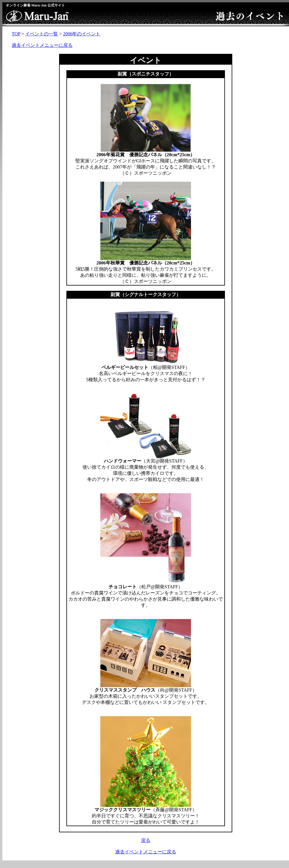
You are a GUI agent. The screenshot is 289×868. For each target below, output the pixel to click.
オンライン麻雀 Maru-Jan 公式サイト (35, 5)
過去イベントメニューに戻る (42, 45)
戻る (146, 840)
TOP (16, 34)
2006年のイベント (82, 34)
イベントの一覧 (42, 34)
